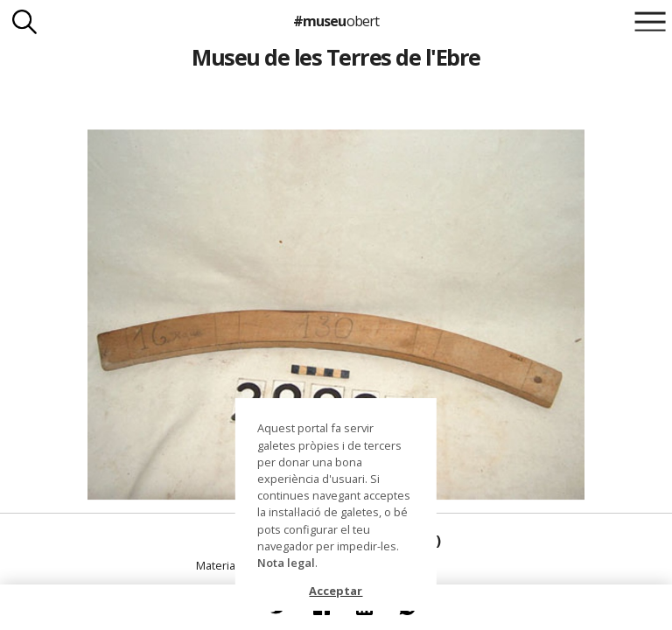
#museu (336, 21)
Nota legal (286, 563)
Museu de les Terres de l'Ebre (336, 57)
